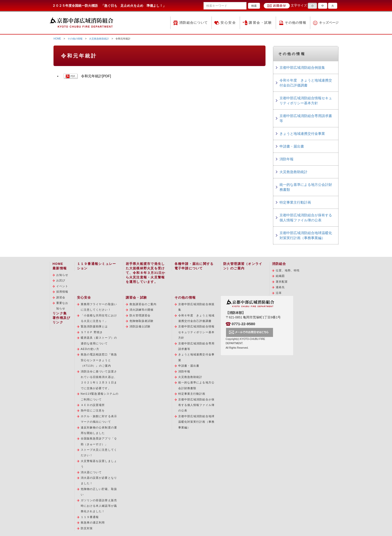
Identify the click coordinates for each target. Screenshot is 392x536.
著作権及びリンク (61, 320)
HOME (57, 39)
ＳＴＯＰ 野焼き (92, 332)
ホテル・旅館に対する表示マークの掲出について (99, 419)
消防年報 (286, 159)
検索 (254, 6)
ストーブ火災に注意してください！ (99, 452)
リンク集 (60, 313)
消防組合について (193, 23)
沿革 (279, 293)
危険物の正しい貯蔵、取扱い (99, 492)
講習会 (61, 297)
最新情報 (60, 268)
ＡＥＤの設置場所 (93, 405)
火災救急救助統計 (99, 39)
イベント (62, 286)
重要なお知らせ (62, 306)
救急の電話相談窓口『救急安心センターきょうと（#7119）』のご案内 (99, 360)
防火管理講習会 (140, 315)
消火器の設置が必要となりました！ (99, 480)
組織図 (280, 276)
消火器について (91, 472)
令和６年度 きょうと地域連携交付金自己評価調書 (306, 83)
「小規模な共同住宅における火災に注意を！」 (99, 318)
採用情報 (62, 292)
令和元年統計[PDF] (96, 76)
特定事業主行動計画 (295, 202)
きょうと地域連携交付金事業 (302, 134)
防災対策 (87, 528)
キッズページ (329, 23)
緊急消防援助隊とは (94, 326)
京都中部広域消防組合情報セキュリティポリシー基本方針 (306, 101)
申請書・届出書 (292, 146)
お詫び (61, 280)
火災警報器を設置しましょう (99, 464)
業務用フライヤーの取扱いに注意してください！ (99, 307)
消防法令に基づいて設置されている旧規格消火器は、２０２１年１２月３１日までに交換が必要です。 (99, 380)
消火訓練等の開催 (142, 310)
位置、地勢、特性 (288, 270)
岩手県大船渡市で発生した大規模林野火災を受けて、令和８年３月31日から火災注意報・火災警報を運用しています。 (146, 273)
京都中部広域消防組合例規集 (302, 68)
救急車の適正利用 (93, 522)
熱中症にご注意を (93, 410)
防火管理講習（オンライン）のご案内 (243, 266)
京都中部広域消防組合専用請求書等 (306, 118)
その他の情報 (295, 23)
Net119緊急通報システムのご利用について (100, 396)
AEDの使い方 (90, 349)
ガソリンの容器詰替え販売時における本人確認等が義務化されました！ (99, 506)
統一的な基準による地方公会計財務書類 (306, 187)
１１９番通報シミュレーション (97, 266)
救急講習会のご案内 (143, 304)
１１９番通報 (90, 517)
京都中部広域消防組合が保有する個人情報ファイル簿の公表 (306, 218)
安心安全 (228, 23)
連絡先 (280, 287)
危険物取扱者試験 (142, 321)
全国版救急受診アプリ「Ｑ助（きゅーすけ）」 (99, 441)
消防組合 (279, 264)
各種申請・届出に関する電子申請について (194, 266)
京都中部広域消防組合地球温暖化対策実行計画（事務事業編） (306, 235)
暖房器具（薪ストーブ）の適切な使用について (99, 340)
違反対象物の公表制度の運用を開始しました (99, 430)
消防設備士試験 (140, 326)
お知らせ (62, 275)
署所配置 (282, 282)
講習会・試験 (260, 23)
